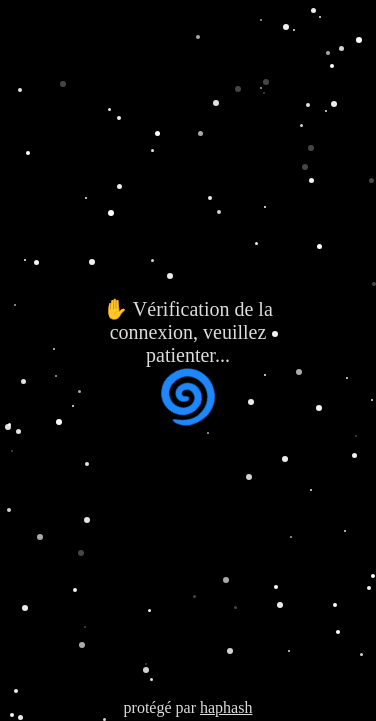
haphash (226, 707)
